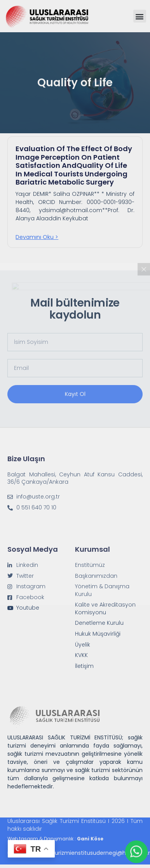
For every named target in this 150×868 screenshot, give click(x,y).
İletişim (84, 666)
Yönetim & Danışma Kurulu (102, 590)
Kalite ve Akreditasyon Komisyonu (105, 609)
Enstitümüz (90, 565)
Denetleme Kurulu (99, 623)
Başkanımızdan (96, 576)
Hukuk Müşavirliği (98, 634)
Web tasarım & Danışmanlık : (55, 839)
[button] (140, 16)
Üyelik (83, 645)
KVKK (81, 655)
